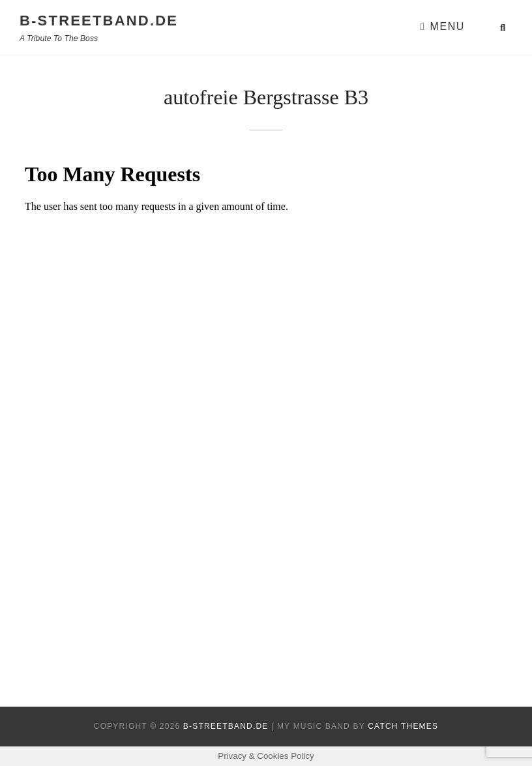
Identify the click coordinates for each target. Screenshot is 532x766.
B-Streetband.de (99, 21)
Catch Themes (403, 726)
